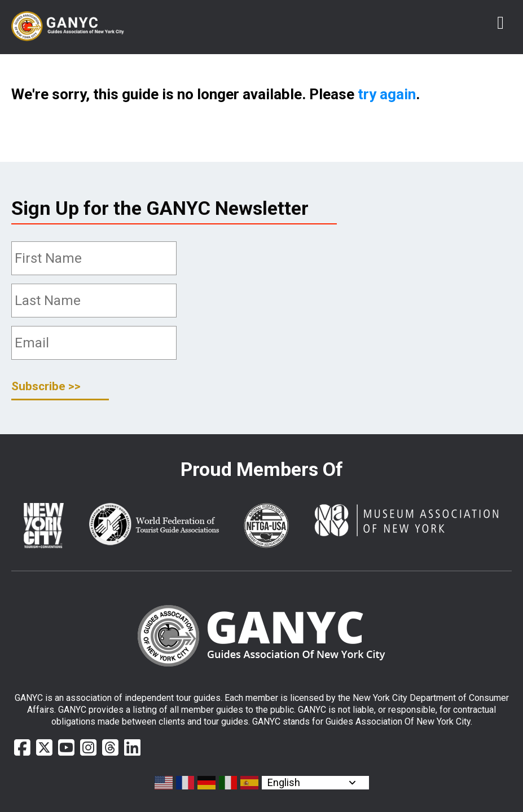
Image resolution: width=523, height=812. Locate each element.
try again (387, 94)
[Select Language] (315, 783)
